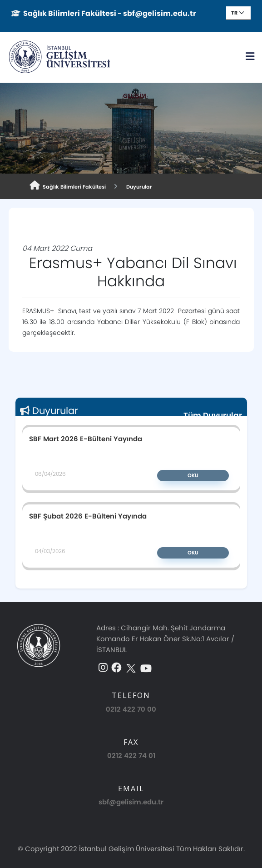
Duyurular (138, 187)
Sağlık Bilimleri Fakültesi (68, 186)
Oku (193, 475)
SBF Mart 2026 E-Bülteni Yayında (86, 439)
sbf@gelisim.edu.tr (131, 802)
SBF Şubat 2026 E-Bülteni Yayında (88, 516)
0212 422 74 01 (131, 756)
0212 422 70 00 (131, 709)
